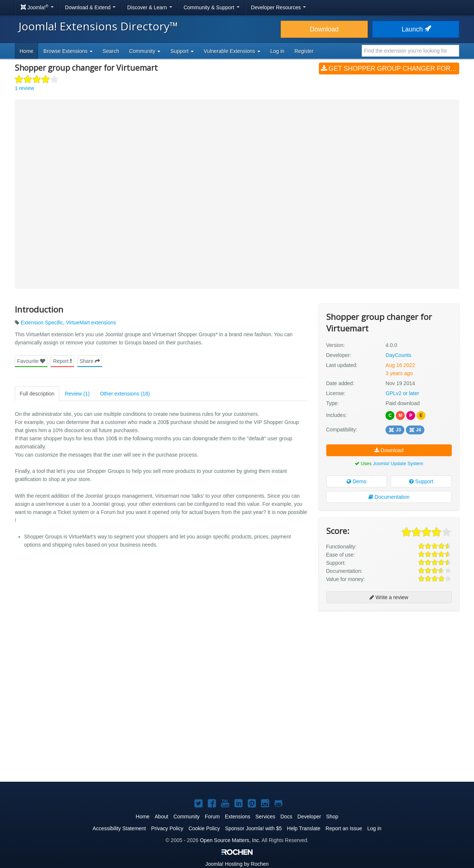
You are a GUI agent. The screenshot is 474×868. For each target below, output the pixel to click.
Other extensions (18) (125, 394)
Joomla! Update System (398, 463)
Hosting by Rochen (237, 864)
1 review (24, 88)
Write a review (389, 597)
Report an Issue (344, 828)
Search (111, 51)
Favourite (31, 361)
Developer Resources (279, 7)
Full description (37, 394)
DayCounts (398, 355)
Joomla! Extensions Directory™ (98, 26)
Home (26, 51)
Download (324, 29)
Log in (277, 51)
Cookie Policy (204, 828)
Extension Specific (42, 323)
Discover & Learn (149, 7)
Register (304, 51)
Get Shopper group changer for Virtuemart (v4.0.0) (390, 69)
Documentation (389, 497)
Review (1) (77, 394)
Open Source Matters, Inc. (230, 840)
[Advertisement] (389, 664)
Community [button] (145, 51)
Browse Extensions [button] (68, 51)
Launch (415, 29)
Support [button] (182, 51)
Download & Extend (91, 7)
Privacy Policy (167, 828)
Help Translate (304, 828)
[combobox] (410, 51)
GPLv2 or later (402, 393)
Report (62, 361)
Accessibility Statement (119, 828)
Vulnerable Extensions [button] (232, 51)
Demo (356, 481)
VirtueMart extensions (91, 323)
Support (421, 481)
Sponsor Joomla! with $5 (253, 828)
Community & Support (212, 7)
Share (90, 361)
